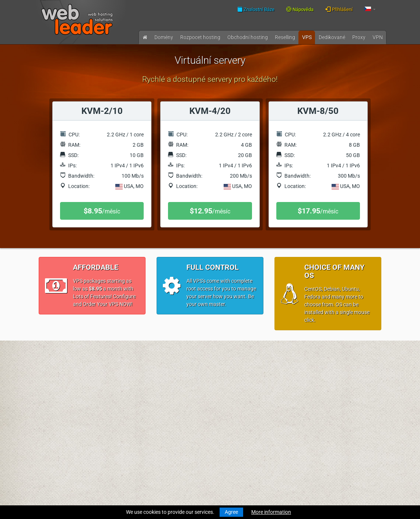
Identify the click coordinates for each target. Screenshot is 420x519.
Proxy (359, 37)
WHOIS (135, 389)
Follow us (343, 388)
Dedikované (332, 37)
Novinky (48, 375)
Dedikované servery (61, 447)
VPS (307, 37)
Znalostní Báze (256, 9)
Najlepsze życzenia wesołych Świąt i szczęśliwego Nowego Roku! (249, 433)
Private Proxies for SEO (65, 469)
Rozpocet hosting (200, 37)
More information (271, 512)
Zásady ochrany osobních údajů (164, 432)
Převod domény (57, 397)
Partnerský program (150, 453)
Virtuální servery (57, 439)
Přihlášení (339, 9)
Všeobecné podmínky (151, 424)
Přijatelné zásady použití (155, 439)
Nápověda (300, 9)
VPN (378, 37)
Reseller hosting (57, 426)
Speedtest (139, 397)
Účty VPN (50, 461)
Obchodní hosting (248, 37)
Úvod (45, 368)
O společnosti (142, 410)
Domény (164, 37)
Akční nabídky (143, 461)
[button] (370, 9)
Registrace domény (61, 389)
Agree (231, 512)
